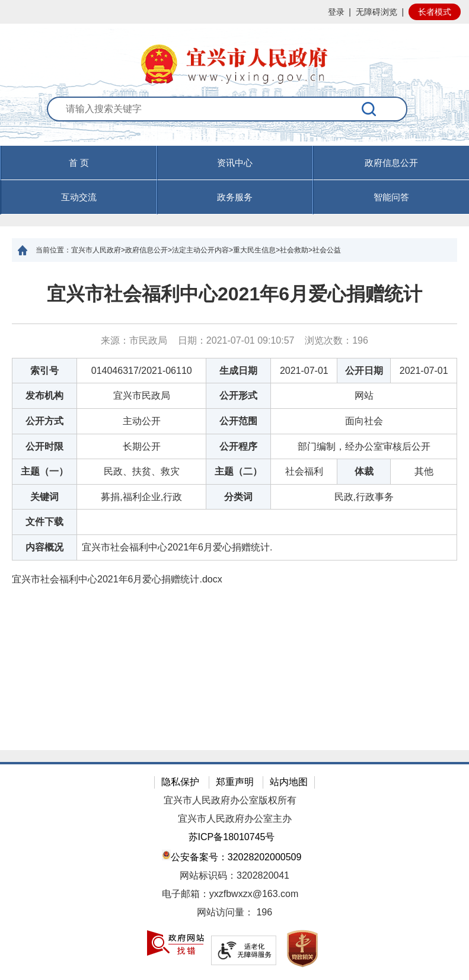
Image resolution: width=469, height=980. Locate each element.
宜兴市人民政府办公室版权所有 (230, 800)
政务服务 (235, 197)
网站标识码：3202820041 (234, 875)
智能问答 (391, 197)
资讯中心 (235, 163)
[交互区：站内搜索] (234, 121)
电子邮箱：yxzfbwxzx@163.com (230, 894)
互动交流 (79, 197)
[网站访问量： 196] (234, 913)
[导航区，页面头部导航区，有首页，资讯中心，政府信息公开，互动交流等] (234, 180)
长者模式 (435, 12)
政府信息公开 (391, 163)
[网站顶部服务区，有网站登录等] (234, 12)
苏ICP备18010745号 (232, 837)
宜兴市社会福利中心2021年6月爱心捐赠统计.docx (117, 579)
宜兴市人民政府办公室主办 (235, 819)
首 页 (79, 163)
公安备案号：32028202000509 (232, 856)
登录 (336, 12)
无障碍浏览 (377, 12)
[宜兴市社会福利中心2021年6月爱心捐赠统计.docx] (234, 579)
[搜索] (370, 109)
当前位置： (53, 250)
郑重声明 (235, 782)
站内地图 (289, 782)
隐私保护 (180, 782)
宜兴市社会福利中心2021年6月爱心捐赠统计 (234, 294)
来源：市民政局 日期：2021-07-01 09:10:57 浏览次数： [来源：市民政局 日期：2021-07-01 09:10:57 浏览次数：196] (234, 340)
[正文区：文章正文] (234, 506)
